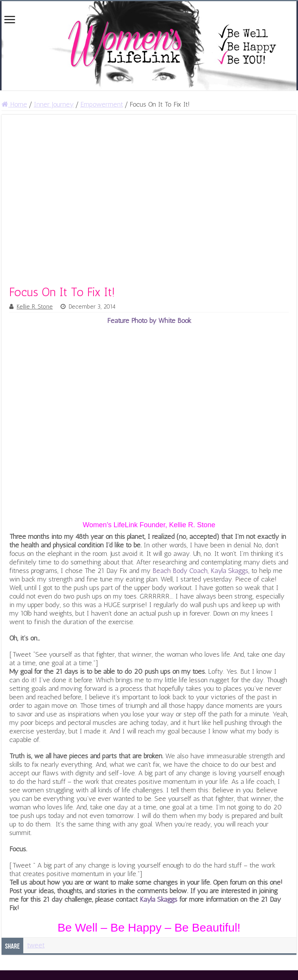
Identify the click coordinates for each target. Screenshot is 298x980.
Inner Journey (54, 104)
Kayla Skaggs (159, 899)
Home (14, 104)
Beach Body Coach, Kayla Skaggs (200, 571)
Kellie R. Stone (35, 307)
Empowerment (102, 104)
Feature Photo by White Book (149, 321)
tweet (36, 945)
